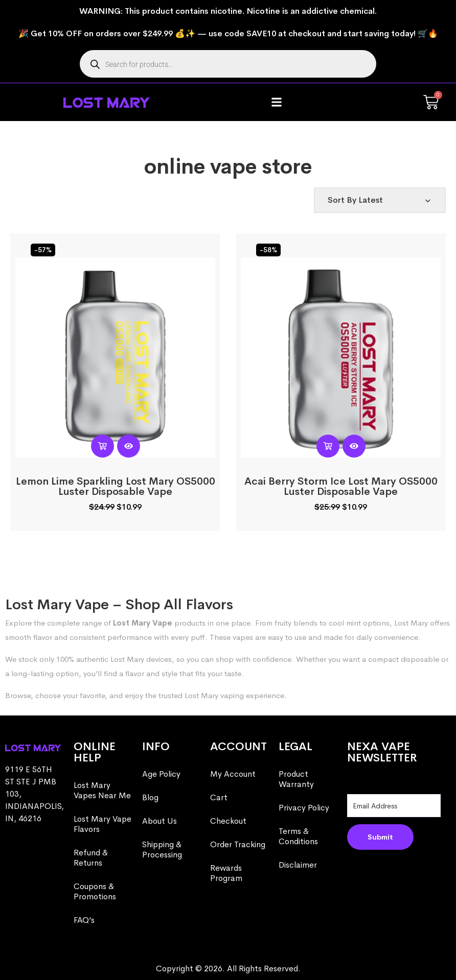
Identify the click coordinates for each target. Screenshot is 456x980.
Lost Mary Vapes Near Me (102, 790)
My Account (233, 774)
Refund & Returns (91, 858)
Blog (150, 797)
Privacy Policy (304, 808)
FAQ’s (84, 920)
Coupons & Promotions (95, 891)
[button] (277, 102)
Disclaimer (298, 865)
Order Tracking (238, 844)
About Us (159, 821)
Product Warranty (296, 779)
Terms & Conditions (298, 836)
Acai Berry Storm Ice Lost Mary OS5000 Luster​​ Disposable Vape (341, 486)
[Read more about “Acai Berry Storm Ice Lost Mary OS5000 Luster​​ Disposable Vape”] (328, 446)
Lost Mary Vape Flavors (102, 824)
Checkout (228, 821)
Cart (219, 797)
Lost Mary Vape (143, 623)
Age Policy (161, 774)
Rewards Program (226, 873)
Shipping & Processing (162, 850)
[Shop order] (380, 200)
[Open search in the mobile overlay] (228, 64)
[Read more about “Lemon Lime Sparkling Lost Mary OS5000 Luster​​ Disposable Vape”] (102, 446)
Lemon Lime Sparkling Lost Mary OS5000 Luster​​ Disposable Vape (116, 486)
